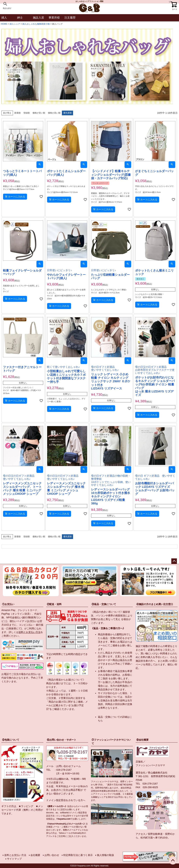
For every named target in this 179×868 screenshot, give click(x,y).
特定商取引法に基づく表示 (78, 855)
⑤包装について (11, 740)
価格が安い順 (39, 113)
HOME (4, 24)
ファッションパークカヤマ (150, 765)
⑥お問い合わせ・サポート (62, 740)
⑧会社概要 (142, 740)
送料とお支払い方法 (30, 632)
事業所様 (54, 18)
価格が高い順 (54, 113)
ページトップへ (174, 561)
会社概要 (35, 855)
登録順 (27, 113)
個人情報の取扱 (105, 855)
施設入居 (38, 18)
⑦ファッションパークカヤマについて (111, 742)
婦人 (4, 18)
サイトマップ (14, 859)
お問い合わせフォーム (69, 766)
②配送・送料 (54, 604)
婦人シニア (15, 24)
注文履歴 (70, 18)
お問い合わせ (52, 855)
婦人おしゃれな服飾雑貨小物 (36, 24)
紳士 (20, 18)
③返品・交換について (104, 604)
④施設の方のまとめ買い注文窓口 (155, 604)
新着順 (17, 113)
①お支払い (8, 604)
